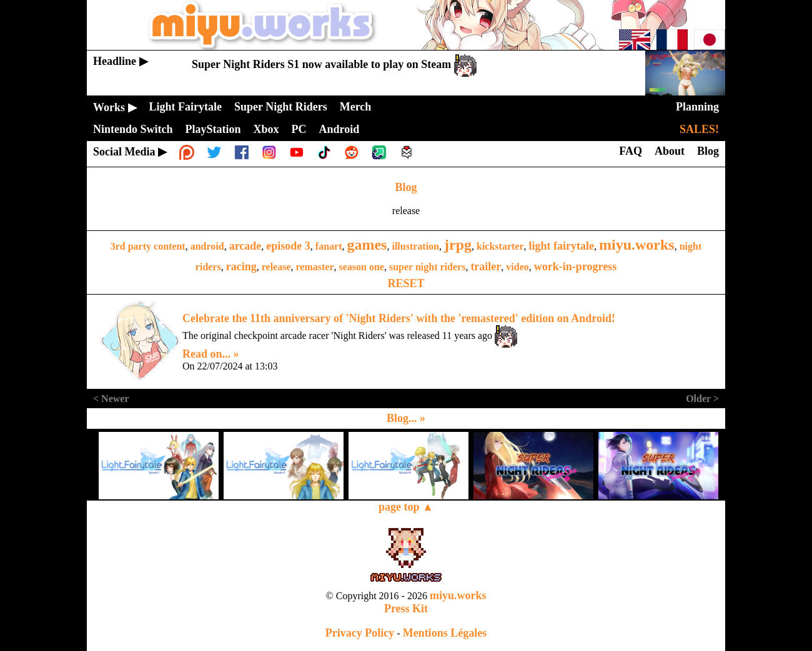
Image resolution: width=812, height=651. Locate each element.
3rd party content (148, 246)
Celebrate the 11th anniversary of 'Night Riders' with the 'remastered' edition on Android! (399, 318)
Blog (406, 187)
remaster (315, 267)
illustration (415, 246)
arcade (245, 246)
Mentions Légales (445, 633)
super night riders (427, 267)
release (276, 267)
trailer (486, 267)
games (367, 245)
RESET (406, 283)
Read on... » (211, 354)
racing (241, 267)
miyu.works (637, 245)
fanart (329, 246)
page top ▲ (406, 507)
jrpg (458, 245)
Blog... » (406, 418)
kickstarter (500, 246)
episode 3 (288, 246)
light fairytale (562, 246)
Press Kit (406, 609)
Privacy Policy (360, 633)
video (517, 267)
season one (362, 267)
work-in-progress (575, 267)
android (207, 246)
